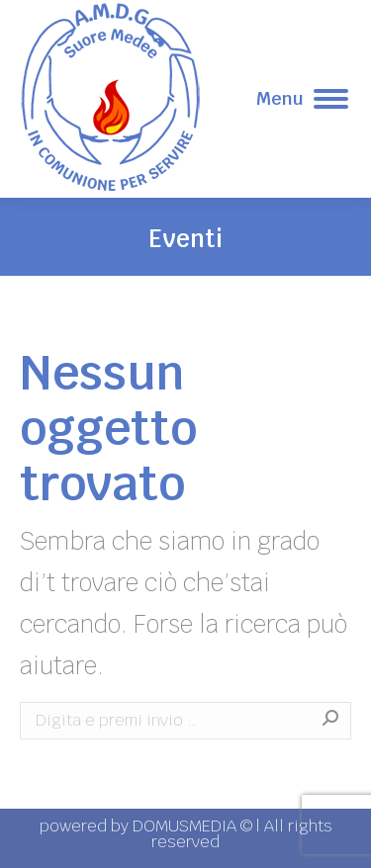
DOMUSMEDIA (186, 826)
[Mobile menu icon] (302, 99)
